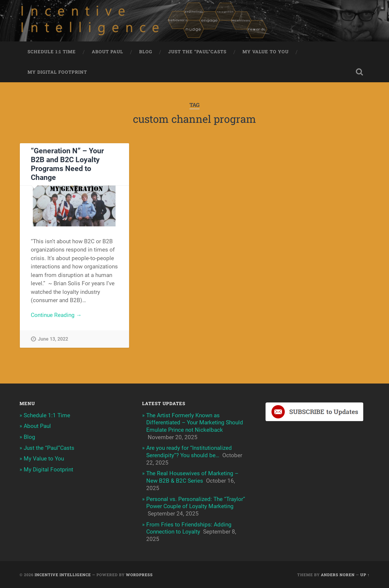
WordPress (139, 575)
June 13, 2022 (53, 339)
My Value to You (266, 51)
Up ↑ (365, 575)
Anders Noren (338, 575)
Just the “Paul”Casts (197, 51)
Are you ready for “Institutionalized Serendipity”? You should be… (189, 452)
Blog (146, 51)
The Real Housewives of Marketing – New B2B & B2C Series (192, 477)
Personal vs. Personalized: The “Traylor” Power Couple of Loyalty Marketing (196, 503)
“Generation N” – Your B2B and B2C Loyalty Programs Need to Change (67, 164)
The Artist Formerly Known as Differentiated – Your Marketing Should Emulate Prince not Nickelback (195, 423)
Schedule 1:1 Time (52, 51)
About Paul (107, 51)
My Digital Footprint (57, 72)
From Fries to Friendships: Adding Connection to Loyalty (189, 528)
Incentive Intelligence (63, 575)
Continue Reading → (56, 315)
